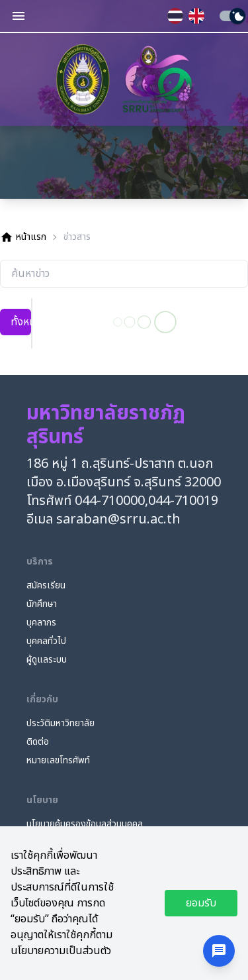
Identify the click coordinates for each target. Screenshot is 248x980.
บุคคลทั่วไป (46, 641)
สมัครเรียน (46, 586)
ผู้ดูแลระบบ (47, 660)
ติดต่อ (38, 742)
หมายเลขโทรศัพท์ (58, 761)
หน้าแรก (23, 237)
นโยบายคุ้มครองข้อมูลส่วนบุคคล (85, 824)
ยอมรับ (201, 903)
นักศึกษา (42, 604)
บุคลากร (41, 623)
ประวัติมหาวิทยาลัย (61, 724)
